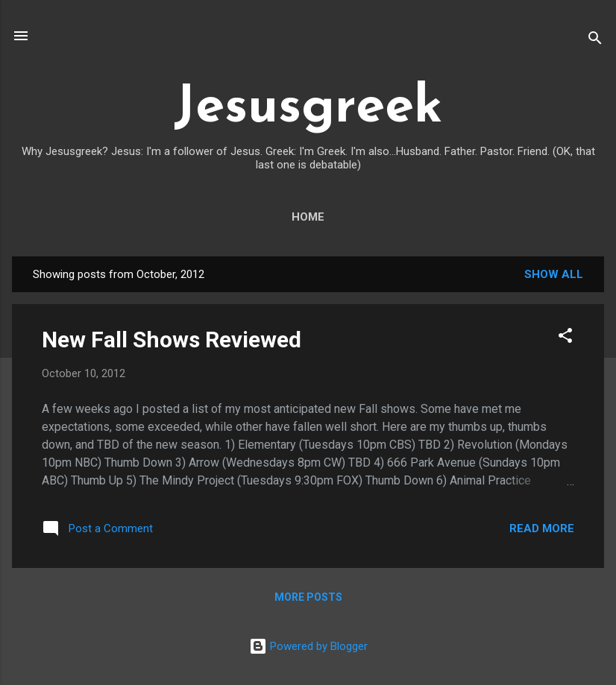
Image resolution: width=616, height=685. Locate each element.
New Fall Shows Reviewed (172, 340)
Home (308, 217)
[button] (565, 338)
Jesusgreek (308, 108)
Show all (554, 274)
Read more (542, 528)
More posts (308, 597)
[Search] (595, 41)
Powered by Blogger (308, 646)
